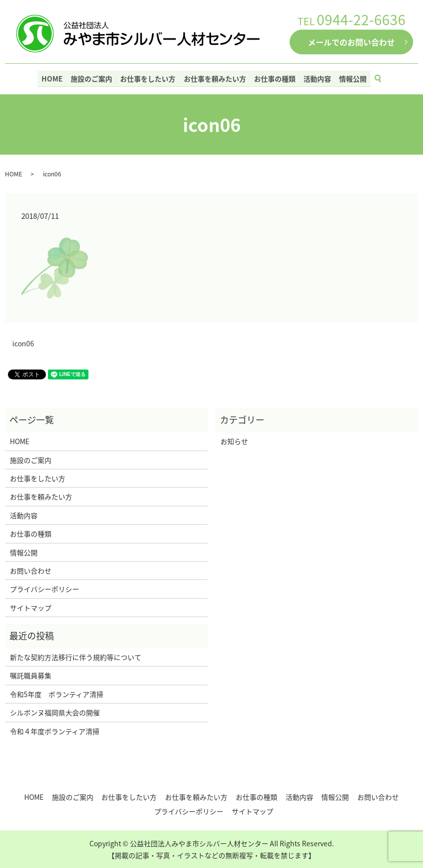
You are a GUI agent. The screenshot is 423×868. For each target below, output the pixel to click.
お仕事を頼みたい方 (215, 78)
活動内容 (315, 78)
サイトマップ (31, 608)
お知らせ (234, 441)
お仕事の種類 (274, 78)
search (380, 78)
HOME (56, 78)
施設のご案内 (94, 78)
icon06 (23, 344)
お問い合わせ (31, 571)
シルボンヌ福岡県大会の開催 (55, 712)
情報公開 (350, 78)
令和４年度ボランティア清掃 (55, 731)
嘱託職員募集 (31, 675)
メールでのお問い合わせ (351, 42)
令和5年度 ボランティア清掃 (57, 694)
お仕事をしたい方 (149, 78)
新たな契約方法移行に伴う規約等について (76, 657)
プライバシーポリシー (44, 589)
